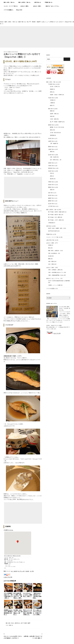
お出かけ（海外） (38, 6)
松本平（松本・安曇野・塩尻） (56, 228)
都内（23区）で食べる (10, 2)
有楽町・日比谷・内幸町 (56, 95)
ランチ (7, 625)
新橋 (51, 111)
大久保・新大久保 (54, 133)
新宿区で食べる (52, 125)
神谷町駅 (27, 571)
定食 (10, 625)
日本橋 (52, 100)
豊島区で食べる (52, 187)
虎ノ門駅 (32, 571)
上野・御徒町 (53, 143)
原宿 (51, 176)
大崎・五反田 (53, 157)
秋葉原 (52, 89)
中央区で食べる (52, 98)
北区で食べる (51, 193)
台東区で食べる (52, 141)
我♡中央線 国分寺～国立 (55, 215)
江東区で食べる (52, 149)
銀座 (51, 105)
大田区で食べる (52, 166)
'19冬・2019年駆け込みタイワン (56, 272)
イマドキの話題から (8, 10)
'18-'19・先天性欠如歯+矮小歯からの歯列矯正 (59, 281)
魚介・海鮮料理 (14, 571)
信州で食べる (38, 2)
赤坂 (51, 116)
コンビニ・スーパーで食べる (11, 6)
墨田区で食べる (52, 147)
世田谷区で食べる (52, 168)
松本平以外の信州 (52, 231)
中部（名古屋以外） (53, 253)
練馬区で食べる (52, 201)
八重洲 (52, 103)
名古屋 (50, 256)
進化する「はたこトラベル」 (53, 6)
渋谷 (51, 173)
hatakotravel (15, 52)
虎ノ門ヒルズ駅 (21, 571)
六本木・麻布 (53, 119)
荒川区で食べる (52, 195)
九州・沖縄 (51, 264)
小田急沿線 (51, 223)
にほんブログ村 (8, 577)
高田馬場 (52, 135)
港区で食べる (18, 623)
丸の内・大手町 (54, 87)
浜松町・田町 (53, 114)
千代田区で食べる (52, 84)
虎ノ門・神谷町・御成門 (26, 623)
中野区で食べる (52, 182)
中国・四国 (51, 261)
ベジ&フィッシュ (8, 530)
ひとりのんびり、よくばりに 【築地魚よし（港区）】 (28, 595)
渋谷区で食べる (52, 171)
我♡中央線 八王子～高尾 (55, 220)
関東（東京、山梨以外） (54, 251)
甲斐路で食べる (49, 2)
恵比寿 (52, 179)
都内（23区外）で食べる (25, 2)
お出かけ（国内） (25, 6)
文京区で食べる (52, 138)
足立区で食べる (52, 204)
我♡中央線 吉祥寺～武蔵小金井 (56, 212)
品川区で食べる (52, 155)
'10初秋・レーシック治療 (54, 285)
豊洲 (51, 152)
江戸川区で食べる (52, 206)
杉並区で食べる (52, 185)
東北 (49, 248)
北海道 (50, 245)
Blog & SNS (20, 10)
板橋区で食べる (52, 198)
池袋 (51, 190)
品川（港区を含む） (55, 160)
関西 (49, 259)
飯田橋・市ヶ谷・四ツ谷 (56, 127)
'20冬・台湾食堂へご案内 (54, 270)
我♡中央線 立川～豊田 (54, 217)
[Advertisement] (37, 37)
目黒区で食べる (52, 163)
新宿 (51, 130)
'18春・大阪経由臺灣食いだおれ (56, 275)
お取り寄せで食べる (51, 240)
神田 (51, 92)
